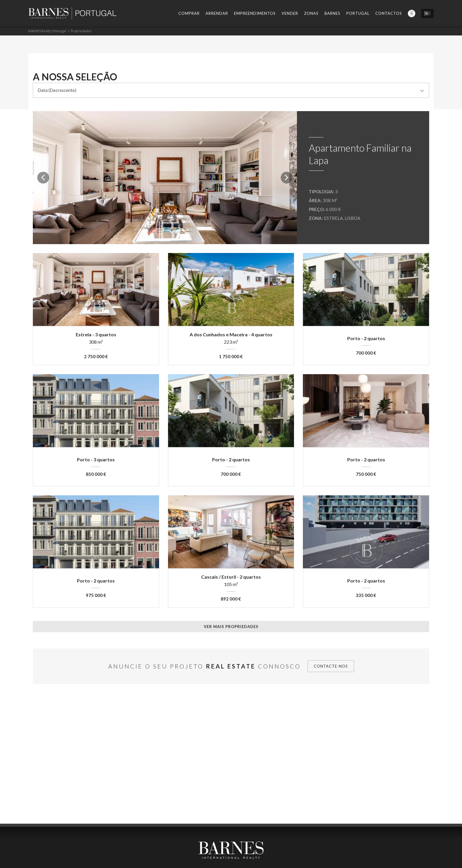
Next (287, 178)
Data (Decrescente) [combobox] (57, 90)
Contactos (389, 13)
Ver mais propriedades (231, 627)
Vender (290, 13)
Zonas (311, 13)
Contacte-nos (331, 666)
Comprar (189, 13)
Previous (43, 178)
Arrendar (217, 13)
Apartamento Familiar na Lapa (360, 154)
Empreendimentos (255, 13)
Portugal (358, 13)
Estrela (333, 218)
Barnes (332, 13)
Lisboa (352, 218)
